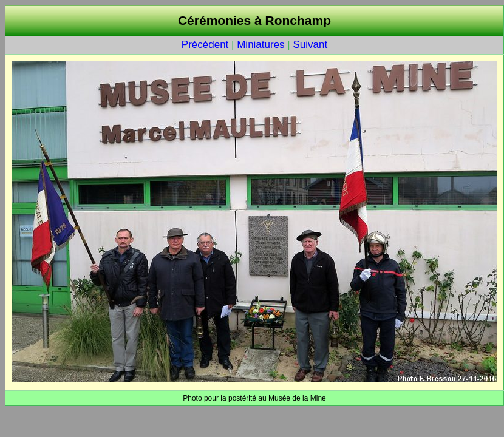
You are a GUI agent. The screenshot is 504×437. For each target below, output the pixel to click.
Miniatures (261, 45)
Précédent (205, 45)
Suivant (310, 45)
